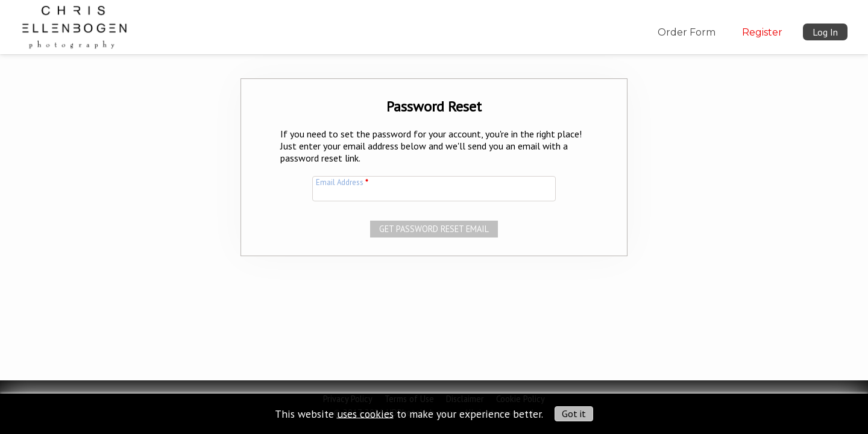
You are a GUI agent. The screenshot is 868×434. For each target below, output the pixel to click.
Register (762, 32)
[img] (74, 25)
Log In (825, 32)
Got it (574, 414)
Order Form (687, 32)
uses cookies (365, 413)
